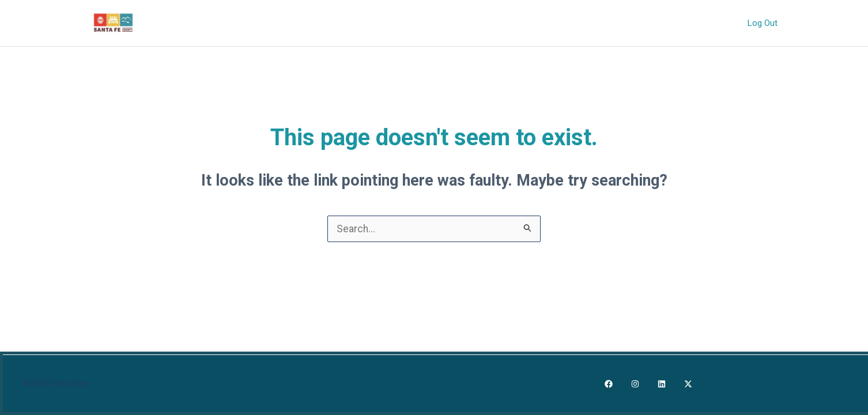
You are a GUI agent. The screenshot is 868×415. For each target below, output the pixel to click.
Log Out (764, 22)
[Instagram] (635, 384)
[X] (688, 384)
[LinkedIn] (662, 384)
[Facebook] (609, 384)
